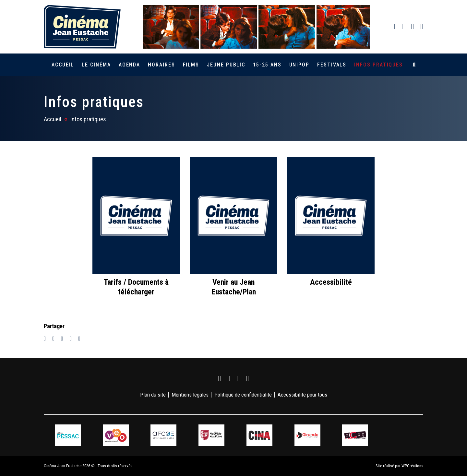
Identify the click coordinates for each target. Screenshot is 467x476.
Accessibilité (331, 282)
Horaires (161, 65)
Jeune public (226, 65)
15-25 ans (267, 65)
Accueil (63, 65)
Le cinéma (96, 65)
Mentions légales (190, 395)
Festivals (332, 65)
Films (191, 65)
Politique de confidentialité (243, 395)
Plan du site (153, 395)
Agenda (130, 65)
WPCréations (412, 466)
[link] (394, 27)
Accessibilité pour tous (302, 395)
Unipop (299, 65)
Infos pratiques (378, 65)
